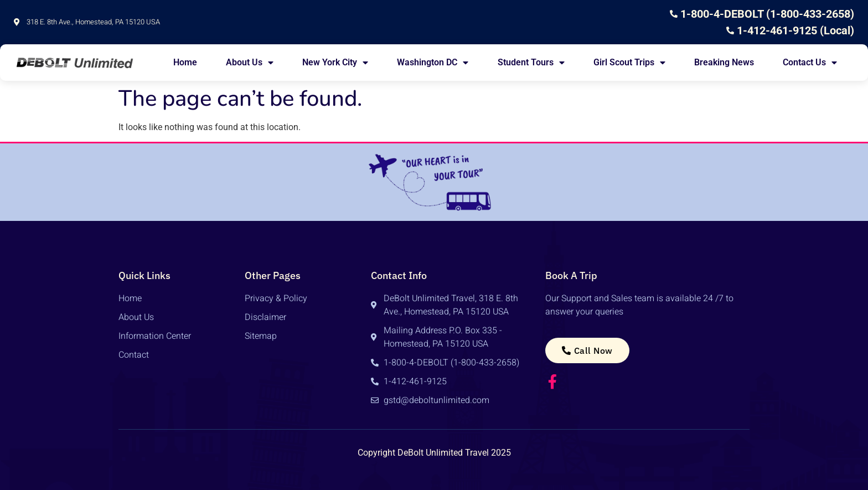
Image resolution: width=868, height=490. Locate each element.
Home (185, 62)
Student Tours (531, 63)
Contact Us (810, 63)
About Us (250, 63)
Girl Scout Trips (629, 63)
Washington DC (433, 63)
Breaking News (724, 62)
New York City (335, 63)
